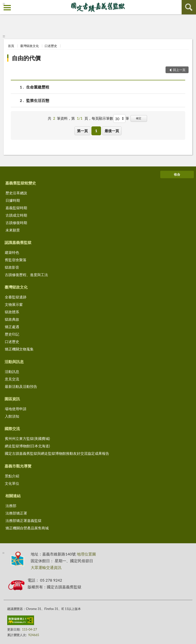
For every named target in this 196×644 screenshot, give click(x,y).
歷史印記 (12, 334)
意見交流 (12, 379)
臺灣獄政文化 (30, 46)
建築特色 (12, 252)
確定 (139, 118)
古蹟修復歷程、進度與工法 (26, 275)
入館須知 (12, 416)
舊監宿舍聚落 (16, 260)
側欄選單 (7, 8)
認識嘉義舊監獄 (18, 242)
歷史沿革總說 (16, 193)
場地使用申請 (16, 409)
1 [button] (96, 131)
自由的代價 (26, 58)
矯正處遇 (12, 327)
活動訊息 (12, 372)
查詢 (189, 7)
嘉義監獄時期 (16, 208)
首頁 (11, 46)
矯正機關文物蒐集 (19, 349)
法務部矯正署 (16, 513)
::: (4, 4)
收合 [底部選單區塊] (177, 174)
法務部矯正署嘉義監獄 (24, 520)
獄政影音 (12, 267)
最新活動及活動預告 (21, 386)
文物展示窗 (14, 304)
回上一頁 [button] (179, 70)
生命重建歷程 (38, 87)
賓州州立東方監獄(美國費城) (27, 438)
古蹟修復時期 (16, 223)
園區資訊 (12, 399)
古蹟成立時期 (16, 215)
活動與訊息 (14, 362)
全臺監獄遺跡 (16, 297)
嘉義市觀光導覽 (18, 466)
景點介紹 (12, 476)
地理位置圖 (86, 554)
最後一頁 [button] (112, 131)
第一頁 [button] (82, 131)
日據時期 (13, 200)
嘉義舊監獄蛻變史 (21, 183)
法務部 (11, 506)
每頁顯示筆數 (102, 118)
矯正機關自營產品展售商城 (27, 528)
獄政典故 (12, 319)
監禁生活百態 (38, 100)
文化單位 (12, 483)
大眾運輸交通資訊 (46, 567)
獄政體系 (12, 312)
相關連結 (13, 496)
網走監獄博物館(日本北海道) (27, 446)
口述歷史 (51, 46)
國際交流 (12, 428)
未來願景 (13, 230)
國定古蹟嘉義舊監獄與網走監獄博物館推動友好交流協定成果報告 (57, 453)
